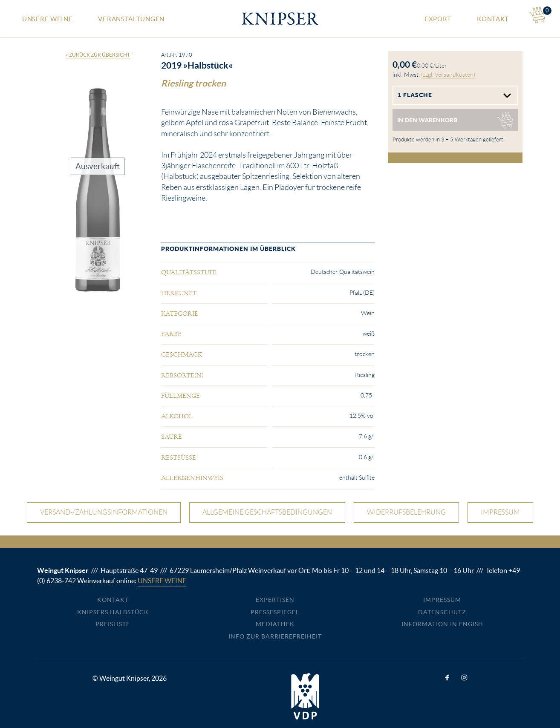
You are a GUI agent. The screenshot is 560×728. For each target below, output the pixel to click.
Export (438, 19)
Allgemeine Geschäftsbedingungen (267, 512)
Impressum (500, 512)
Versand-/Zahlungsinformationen (104, 512)
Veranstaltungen (131, 19)
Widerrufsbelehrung (406, 512)
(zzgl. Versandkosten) (448, 75)
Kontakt (493, 19)
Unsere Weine (47, 19)
